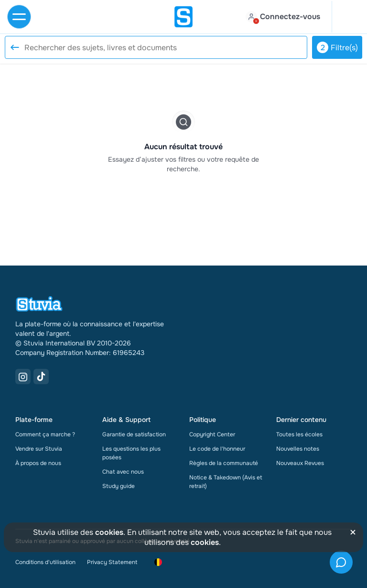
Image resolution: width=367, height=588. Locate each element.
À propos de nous (38, 463)
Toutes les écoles (299, 434)
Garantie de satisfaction (134, 434)
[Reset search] (14, 47)
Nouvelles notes (298, 449)
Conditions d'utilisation (45, 562)
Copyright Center (212, 434)
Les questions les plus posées (131, 453)
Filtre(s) (337, 47)
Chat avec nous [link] (123, 472)
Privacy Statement (112, 562)
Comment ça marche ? (45, 434)
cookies (109, 532)
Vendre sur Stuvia (39, 449)
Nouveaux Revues (300, 463)
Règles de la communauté (224, 463)
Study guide (119, 486)
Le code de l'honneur (217, 449)
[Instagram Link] (23, 377)
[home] (183, 17)
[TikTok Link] (41, 377)
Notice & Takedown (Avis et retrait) (226, 482)
